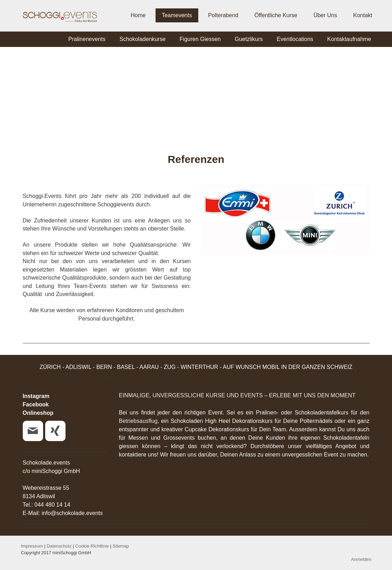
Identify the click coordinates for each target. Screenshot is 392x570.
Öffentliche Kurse (276, 15)
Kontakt (363, 15)
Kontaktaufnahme (349, 39)
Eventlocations (295, 39)
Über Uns (325, 15)
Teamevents (177, 15)
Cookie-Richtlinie (92, 546)
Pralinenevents (87, 39)
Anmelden (361, 559)
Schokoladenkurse (143, 39)
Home (138, 15)
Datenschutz (59, 546)
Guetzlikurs (249, 39)
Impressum (32, 546)
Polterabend (223, 15)
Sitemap (121, 546)
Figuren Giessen (200, 39)
